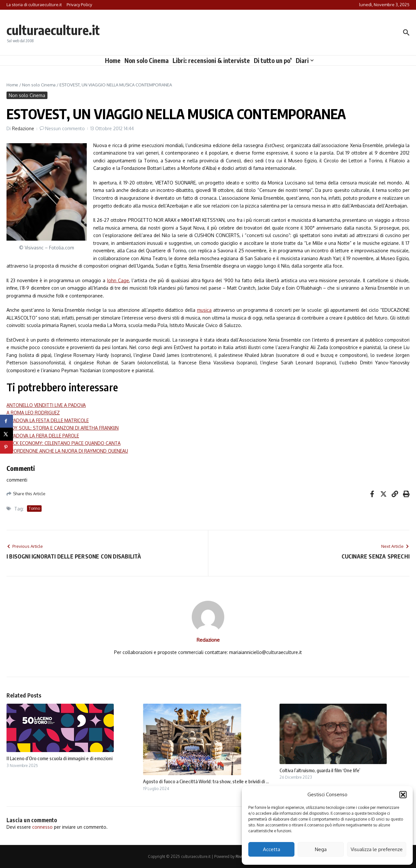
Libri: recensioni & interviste (211, 60)
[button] (403, 795)
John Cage (118, 280)
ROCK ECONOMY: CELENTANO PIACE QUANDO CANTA (64, 443)
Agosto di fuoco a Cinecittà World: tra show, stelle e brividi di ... (206, 781)
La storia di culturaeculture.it (34, 5)
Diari (305, 60)
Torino (34, 508)
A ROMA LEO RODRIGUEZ (33, 413)
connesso (42, 827)
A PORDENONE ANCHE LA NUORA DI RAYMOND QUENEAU (67, 451)
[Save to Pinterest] (6, 447)
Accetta (272, 849)
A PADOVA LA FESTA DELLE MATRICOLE (48, 420)
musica (204, 310)
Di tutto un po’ (273, 60)
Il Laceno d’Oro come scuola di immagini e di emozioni (59, 758)
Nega (321, 849)
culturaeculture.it (53, 30)
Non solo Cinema (147, 60)
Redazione (23, 128)
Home (113, 60)
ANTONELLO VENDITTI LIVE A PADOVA (46, 405)
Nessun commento (65, 128)
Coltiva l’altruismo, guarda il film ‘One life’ (320, 770)
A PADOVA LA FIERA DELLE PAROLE (43, 436)
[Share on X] (6, 434)
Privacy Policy (79, 5)
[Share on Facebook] (6, 421)
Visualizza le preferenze (377, 849)
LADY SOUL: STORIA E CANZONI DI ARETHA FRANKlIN (63, 428)
